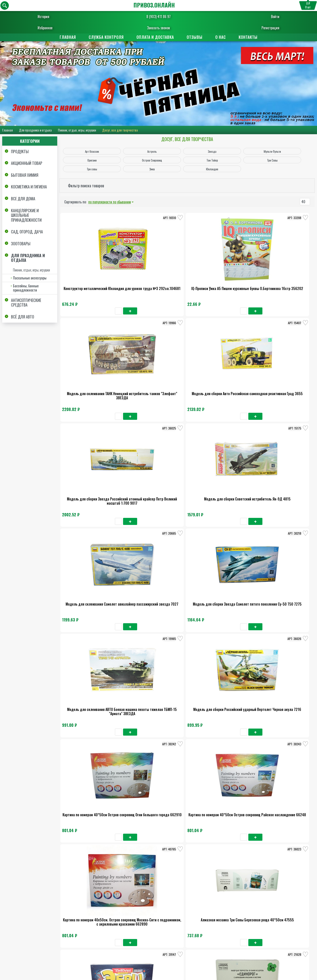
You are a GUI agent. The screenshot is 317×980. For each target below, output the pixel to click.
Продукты (20, 152)
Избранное (58, 28)
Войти (262, 17)
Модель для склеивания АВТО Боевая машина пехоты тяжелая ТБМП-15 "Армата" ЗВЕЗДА (88, 450)
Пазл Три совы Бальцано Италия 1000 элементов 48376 (88, 799)
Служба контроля (106, 37)
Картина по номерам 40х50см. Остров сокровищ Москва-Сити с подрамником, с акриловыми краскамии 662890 (88, 540)
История (57, 17)
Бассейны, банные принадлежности (26, 288)
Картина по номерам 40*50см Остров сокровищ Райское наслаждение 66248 (257, 450)
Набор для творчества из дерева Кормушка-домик (257, 624)
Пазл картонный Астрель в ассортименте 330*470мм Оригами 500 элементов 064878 (144, 801)
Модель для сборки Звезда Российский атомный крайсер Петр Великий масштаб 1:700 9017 (88, 365)
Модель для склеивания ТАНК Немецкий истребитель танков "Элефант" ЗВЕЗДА (200, 275)
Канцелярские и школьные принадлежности (26, 215)
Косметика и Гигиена (29, 187)
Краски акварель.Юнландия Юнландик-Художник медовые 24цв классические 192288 (200, 801)
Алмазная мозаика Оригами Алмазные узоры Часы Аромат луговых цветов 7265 (144, 626)
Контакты (248, 37)
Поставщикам (180, 924)
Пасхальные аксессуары (30, 278)
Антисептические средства (26, 303)
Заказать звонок (158, 28)
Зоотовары (21, 244)
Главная (68, 37)
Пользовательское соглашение (287, 956)
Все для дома (23, 199)
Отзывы (195, 37)
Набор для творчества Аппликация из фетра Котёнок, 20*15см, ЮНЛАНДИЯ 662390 (257, 801)
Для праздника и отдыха (35, 130)
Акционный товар (27, 164)
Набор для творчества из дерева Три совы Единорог (257, 536)
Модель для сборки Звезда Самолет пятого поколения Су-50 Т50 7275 (257, 363)
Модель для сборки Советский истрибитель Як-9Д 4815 (144, 361)
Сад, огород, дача (27, 232)
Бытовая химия (25, 175)
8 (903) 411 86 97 (158, 17)
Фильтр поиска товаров (86, 186)
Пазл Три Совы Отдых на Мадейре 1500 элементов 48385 (257, 711)
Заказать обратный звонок (153, 963)
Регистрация (257, 28)
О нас (221, 37)
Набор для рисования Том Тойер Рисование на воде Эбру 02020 (200, 536)
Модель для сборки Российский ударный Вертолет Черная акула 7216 (144, 450)
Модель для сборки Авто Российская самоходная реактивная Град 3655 (257, 275)
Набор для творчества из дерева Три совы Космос (88, 624)
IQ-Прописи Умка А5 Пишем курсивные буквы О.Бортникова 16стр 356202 (144, 275)
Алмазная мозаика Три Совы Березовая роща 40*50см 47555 (144, 536)
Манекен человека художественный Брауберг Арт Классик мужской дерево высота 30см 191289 (88, 716)
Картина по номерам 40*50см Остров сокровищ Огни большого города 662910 (200, 450)
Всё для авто (23, 317)
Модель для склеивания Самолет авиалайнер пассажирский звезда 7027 (200, 363)
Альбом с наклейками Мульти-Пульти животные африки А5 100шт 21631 (88, 889)
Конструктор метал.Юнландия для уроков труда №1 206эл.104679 (200, 713)
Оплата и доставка (155, 37)
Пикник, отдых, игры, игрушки (77, 130)
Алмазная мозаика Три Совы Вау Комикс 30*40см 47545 (200, 624)
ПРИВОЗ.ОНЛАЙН (154, 5)
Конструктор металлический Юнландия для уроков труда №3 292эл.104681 (88, 275)
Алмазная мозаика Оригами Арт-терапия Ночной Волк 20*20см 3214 (144, 713)
